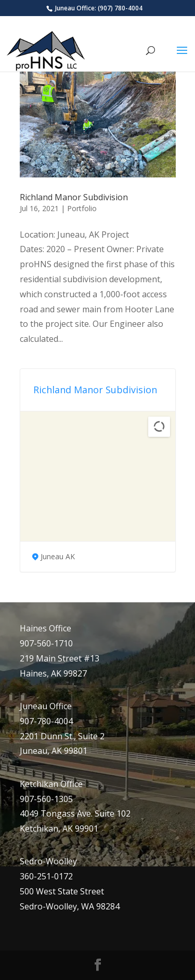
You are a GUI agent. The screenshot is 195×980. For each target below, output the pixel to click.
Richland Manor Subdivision (74, 197)
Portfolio (82, 208)
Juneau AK (58, 556)
